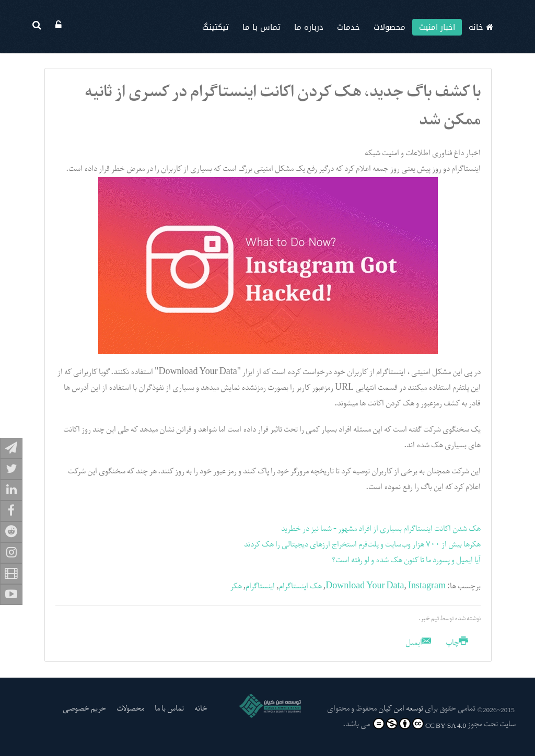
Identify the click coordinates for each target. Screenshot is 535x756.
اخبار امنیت (437, 27)
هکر (236, 587)
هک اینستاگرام (300, 587)
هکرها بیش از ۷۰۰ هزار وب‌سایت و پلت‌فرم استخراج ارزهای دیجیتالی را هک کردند (362, 545)
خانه (481, 27)
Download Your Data (365, 587)
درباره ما (309, 27)
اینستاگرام (260, 587)
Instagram (427, 587)
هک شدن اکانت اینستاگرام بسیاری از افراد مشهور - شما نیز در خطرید (381, 529)
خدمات (348, 27)
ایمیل (418, 643)
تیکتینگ (216, 27)
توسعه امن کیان (401, 709)
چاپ (456, 643)
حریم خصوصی (84, 709)
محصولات (389, 27)
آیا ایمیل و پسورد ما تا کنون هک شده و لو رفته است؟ (406, 561)
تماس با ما (261, 27)
